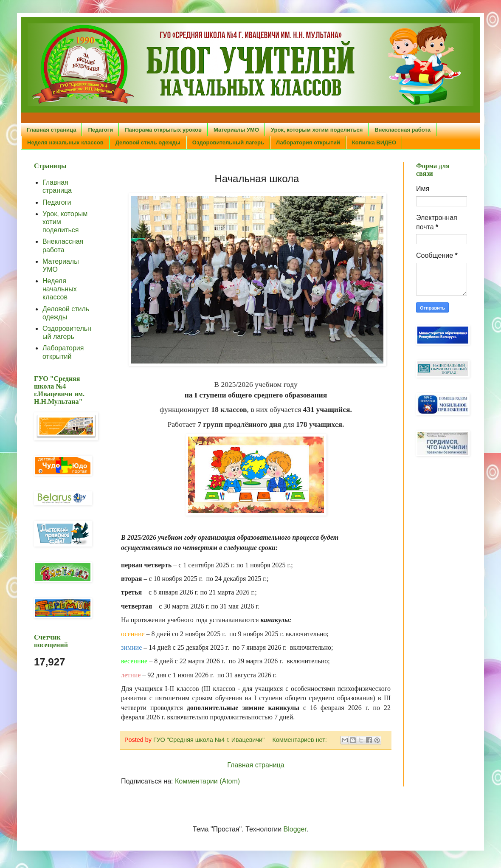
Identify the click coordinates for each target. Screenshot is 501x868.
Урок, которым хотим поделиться (317, 130)
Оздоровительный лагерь (228, 142)
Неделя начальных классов (65, 142)
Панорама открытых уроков (163, 130)
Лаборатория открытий (308, 142)
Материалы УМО (236, 130)
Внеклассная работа (402, 130)
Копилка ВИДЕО (374, 142)
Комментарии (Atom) (207, 781)
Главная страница (51, 130)
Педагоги (100, 130)
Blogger (295, 829)
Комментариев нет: (300, 740)
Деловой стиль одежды (148, 142)
